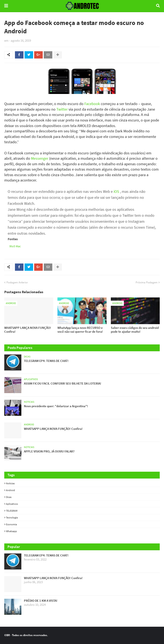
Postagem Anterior (17, 282)
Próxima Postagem (147, 282)
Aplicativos (12, 504)
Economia (11, 524)
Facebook (92, 104)
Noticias (10, 483)
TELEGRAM (12, 511)
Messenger (40, 158)
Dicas (9, 497)
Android (10, 490)
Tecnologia (12, 517)
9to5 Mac (15, 246)
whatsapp (11, 531)
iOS (116, 191)
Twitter (62, 109)
